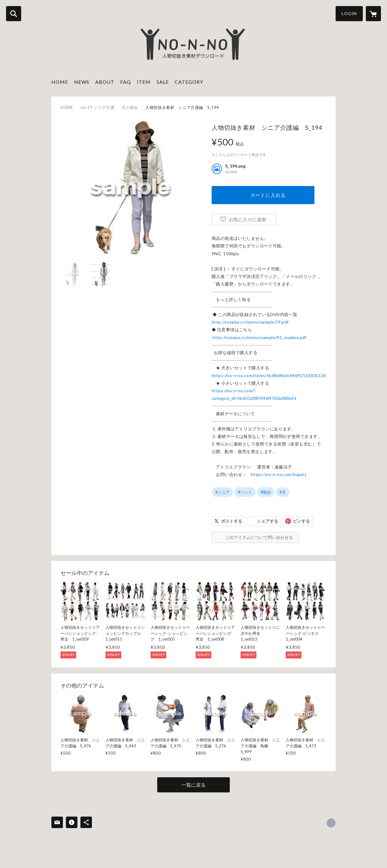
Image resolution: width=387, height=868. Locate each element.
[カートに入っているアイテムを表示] (373, 14)
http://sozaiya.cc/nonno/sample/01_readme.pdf (259, 337)
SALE (163, 82)
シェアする (268, 521)
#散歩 (266, 492)
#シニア (222, 492)
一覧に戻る (193, 785)
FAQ (126, 82)
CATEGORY (189, 82)
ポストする (232, 521)
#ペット (245, 492)
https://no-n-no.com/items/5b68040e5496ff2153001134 (269, 375)
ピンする (301, 521)
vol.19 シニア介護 (98, 107)
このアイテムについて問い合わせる (259, 537)
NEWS (82, 82)
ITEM (144, 82)
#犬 (283, 492)
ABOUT (105, 82)
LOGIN (349, 13)
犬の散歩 (130, 107)
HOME (60, 82)
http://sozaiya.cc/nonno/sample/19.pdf (250, 322)
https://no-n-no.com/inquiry (279, 474)
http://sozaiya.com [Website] (331, 823)
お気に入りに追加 (248, 219)
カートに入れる (268, 195)
